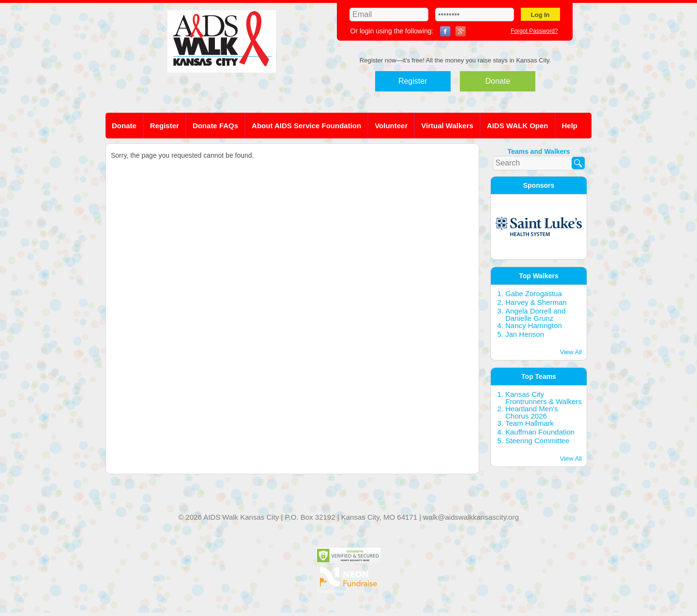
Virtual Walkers (447, 126)
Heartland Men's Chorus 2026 (532, 412)
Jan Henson (525, 334)
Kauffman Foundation (540, 432)
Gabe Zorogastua (534, 293)
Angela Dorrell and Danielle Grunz (535, 315)
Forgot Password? (534, 31)
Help (570, 126)
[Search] (578, 163)
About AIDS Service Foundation (306, 126)
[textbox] (539, 163)
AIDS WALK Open (518, 126)
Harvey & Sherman (536, 302)
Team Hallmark (530, 423)
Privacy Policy (332, 591)
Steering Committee (538, 441)
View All (571, 352)
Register (413, 81)
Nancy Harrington (534, 325)
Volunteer (391, 126)
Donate (498, 81)
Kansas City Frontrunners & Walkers (544, 398)
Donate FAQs (215, 126)
